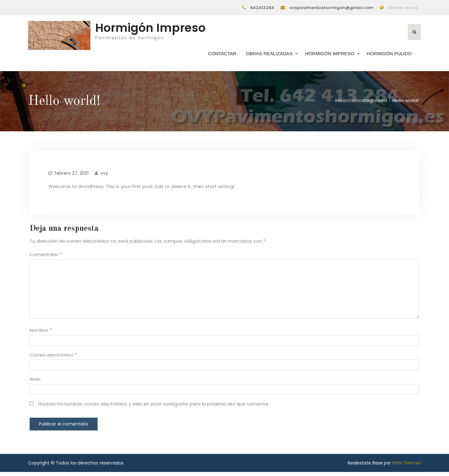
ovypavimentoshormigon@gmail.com (331, 8)
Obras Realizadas (269, 55)
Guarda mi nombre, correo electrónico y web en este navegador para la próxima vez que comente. (154, 408)
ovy (104, 177)
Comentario (46, 258)
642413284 (262, 8)
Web (35, 383)
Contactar (222, 55)
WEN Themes (407, 467)
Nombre (41, 334)
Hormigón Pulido (389, 55)
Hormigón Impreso (150, 30)
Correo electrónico (53, 359)
